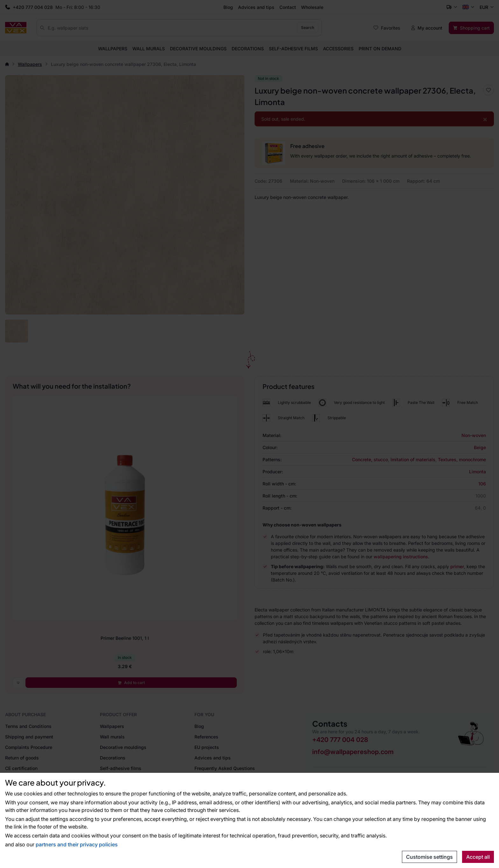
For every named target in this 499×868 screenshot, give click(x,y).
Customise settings (429, 857)
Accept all (478, 857)
